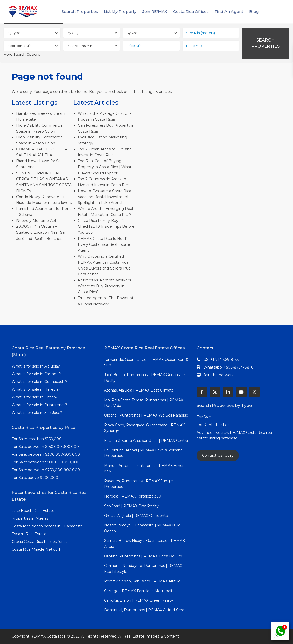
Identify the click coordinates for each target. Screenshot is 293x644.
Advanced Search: (213, 433)
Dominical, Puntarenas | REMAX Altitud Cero (144, 610)
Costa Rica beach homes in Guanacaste (47, 526)
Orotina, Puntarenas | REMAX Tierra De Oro (143, 556)
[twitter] (215, 392)
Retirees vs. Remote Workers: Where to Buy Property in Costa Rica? (105, 286)
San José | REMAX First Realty (131, 506)
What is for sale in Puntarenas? (39, 405)
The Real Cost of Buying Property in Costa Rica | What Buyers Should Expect (105, 167)
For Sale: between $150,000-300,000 (45, 447)
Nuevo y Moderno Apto (37, 221)
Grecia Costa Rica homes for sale (41, 542)
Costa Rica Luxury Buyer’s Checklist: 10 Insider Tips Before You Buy (106, 226)
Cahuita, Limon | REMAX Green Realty (139, 600)
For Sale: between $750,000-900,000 (46, 470)
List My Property (120, 11)
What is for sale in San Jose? (37, 413)
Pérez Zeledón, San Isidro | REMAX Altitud (142, 581)
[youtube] (241, 392)
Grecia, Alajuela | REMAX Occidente (136, 516)
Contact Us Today (218, 455)
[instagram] (254, 392)
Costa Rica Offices (191, 11)
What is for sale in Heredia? (36, 389)
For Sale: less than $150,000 (37, 439)
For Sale (204, 417)
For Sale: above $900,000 (35, 478)
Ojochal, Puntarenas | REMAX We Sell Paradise (146, 415)
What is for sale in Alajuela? (36, 366)
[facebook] (202, 392)
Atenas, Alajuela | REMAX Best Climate (139, 390)
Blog (254, 11)
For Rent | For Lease (215, 425)
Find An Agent (229, 11)
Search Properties (80, 11)
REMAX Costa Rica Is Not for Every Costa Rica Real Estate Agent (104, 244)
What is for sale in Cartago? (36, 374)
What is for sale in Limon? (35, 397)
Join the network (219, 375)
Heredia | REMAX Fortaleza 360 (133, 496)
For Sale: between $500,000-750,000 (45, 462)
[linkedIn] (228, 392)
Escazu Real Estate (29, 534)
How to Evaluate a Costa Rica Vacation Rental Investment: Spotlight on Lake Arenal (104, 197)
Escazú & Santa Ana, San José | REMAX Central (146, 441)
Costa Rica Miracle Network (36, 549)
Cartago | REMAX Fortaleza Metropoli (138, 591)
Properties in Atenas (30, 518)
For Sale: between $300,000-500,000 (46, 454)
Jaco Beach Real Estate (34, 511)
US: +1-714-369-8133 (221, 360)
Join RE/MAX (155, 11)
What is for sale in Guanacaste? (40, 382)
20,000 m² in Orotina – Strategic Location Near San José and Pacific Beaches (41, 232)
